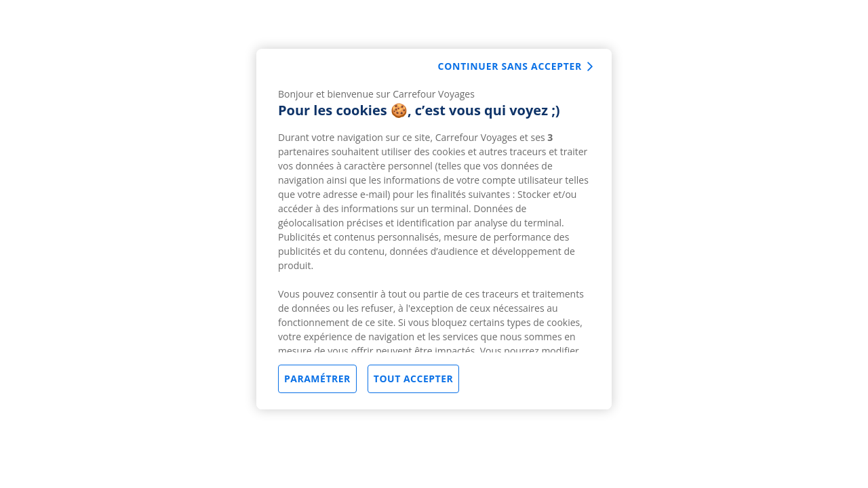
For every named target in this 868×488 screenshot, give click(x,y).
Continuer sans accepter (510, 66)
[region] (434, 229)
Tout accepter (413, 379)
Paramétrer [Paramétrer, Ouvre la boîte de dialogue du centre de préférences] (317, 379)
